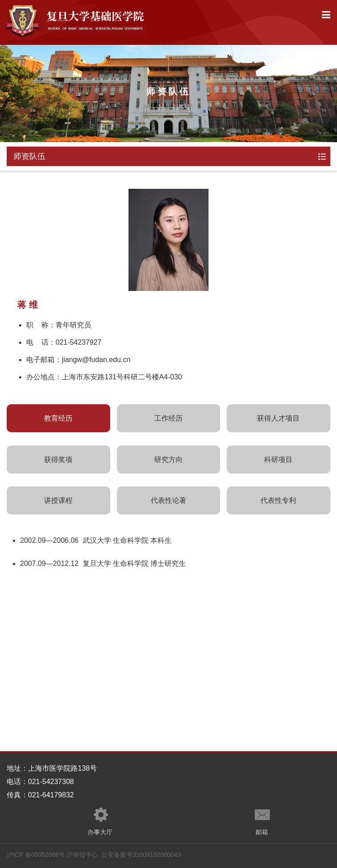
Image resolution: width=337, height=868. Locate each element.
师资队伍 (29, 156)
